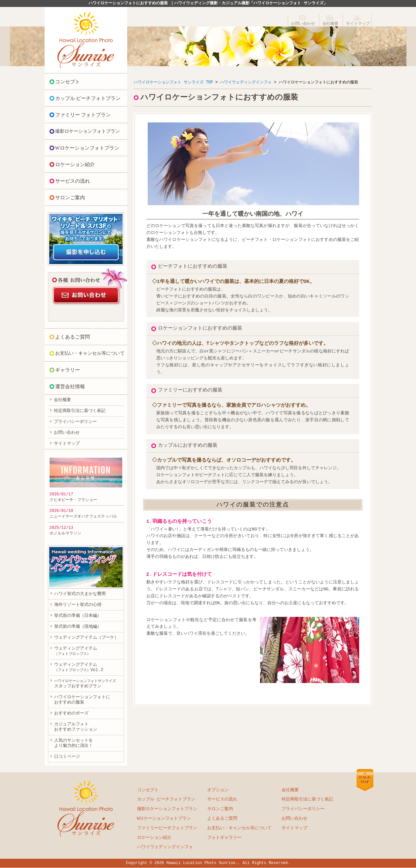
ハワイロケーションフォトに (82, 700)
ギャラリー (68, 370)
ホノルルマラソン (65, 533)
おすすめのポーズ (71, 714)
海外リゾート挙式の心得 (78, 605)
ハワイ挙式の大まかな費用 (80, 594)
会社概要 (330, 24)
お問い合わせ (303, 24)
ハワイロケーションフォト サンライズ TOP (173, 82)
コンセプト (68, 82)
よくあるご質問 (73, 337)
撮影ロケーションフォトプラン (88, 131)
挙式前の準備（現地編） (78, 627)
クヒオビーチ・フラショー (73, 500)
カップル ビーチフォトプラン (88, 98)
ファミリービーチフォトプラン (167, 829)
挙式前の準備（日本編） (78, 616)
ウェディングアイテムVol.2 (79, 667)
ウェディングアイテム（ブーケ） (86, 638)
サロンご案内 (70, 198)
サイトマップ (358, 24)
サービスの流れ (73, 181)
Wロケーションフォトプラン (87, 148)
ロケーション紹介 (75, 164)
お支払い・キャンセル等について (90, 353)
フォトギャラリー (224, 838)
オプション (218, 791)
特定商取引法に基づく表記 (80, 411)
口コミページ (67, 757)
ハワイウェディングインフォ (246, 82)
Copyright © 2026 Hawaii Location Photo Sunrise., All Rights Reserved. (208, 864)
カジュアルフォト (76, 727)
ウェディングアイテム (76, 651)
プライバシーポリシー (75, 422)
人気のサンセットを (74, 744)
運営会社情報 (70, 387)
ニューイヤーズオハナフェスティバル (83, 516)
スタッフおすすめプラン (85, 684)
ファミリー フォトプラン (83, 115)
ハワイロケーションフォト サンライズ (86, 40)
